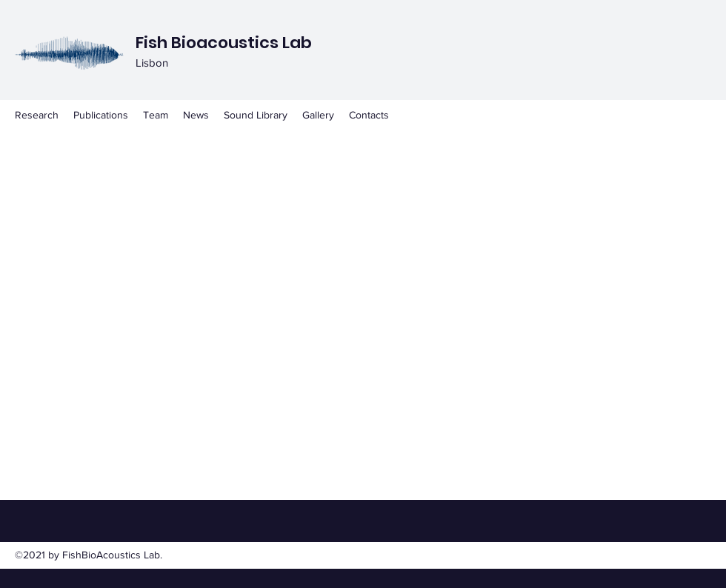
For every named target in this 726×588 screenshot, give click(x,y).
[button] (256, 115)
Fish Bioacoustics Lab (224, 43)
